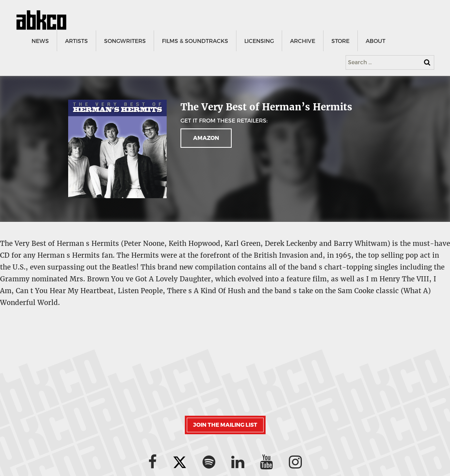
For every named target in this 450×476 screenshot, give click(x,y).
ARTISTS (76, 41)
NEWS (40, 41)
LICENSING (259, 41)
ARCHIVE (302, 41)
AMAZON (206, 138)
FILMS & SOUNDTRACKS (195, 41)
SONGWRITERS (125, 41)
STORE (340, 41)
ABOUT (375, 41)
